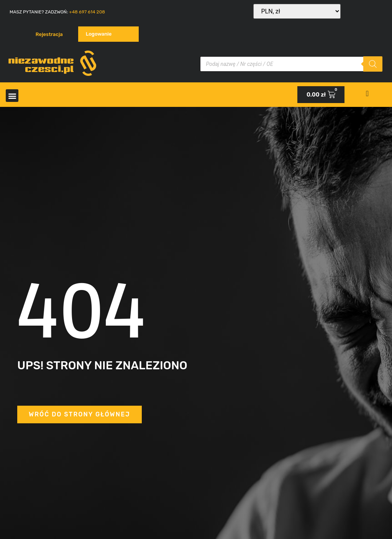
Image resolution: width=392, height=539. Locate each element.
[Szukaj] (373, 64)
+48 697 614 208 (87, 12)
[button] (12, 96)
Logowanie (99, 34)
